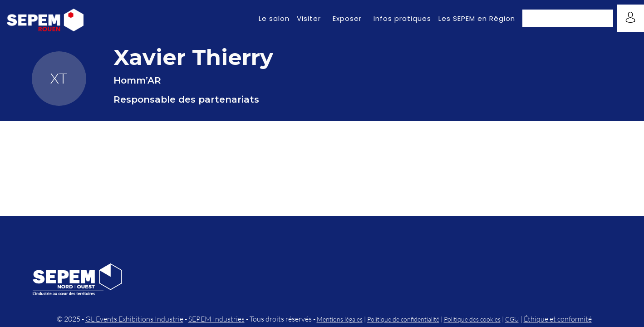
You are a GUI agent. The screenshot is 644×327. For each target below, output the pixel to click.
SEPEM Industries (216, 319)
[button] (568, 18)
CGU (511, 319)
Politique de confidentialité (403, 319)
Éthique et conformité (557, 319)
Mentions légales (339, 319)
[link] (274, 18)
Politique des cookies (472, 319)
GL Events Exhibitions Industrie (134, 319)
